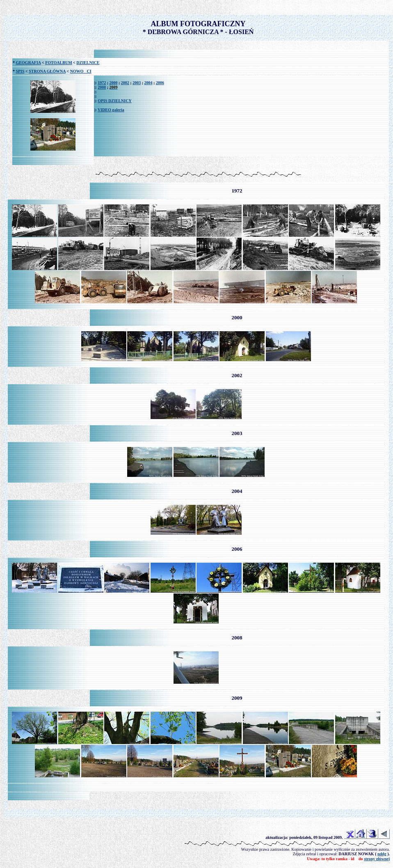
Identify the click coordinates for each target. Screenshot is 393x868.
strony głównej (377, 859)
